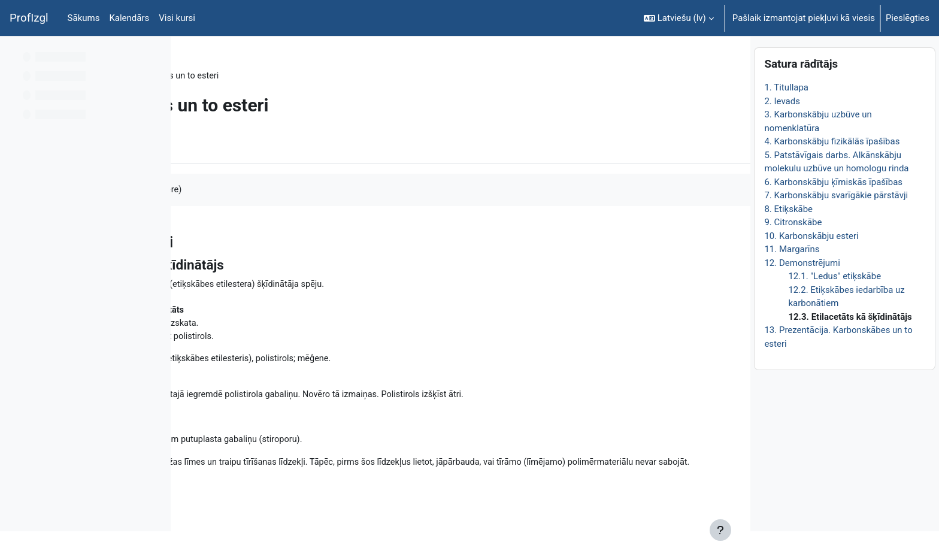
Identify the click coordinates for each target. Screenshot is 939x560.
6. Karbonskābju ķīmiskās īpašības (833, 210)
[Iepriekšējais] (184, 239)
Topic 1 (260, 76)
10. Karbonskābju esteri (811, 264)
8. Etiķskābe (788, 237)
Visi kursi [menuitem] (177, 18)
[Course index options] (155, 54)
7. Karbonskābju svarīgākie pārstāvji (836, 224)
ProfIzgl (29, 18)
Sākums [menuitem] (84, 18)
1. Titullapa (786, 116)
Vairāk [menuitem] (270, 146)
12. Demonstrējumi (802, 291)
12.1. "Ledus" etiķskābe (835, 305)
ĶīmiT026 (213, 76)
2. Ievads (782, 129)
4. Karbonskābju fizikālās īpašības (832, 170)
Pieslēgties (908, 18)
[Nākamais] (737, 239)
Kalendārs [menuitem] (129, 18)
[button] (679, 18)
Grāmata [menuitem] (221, 146)
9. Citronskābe (793, 251)
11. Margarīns (792, 278)
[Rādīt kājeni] (720, 530)
